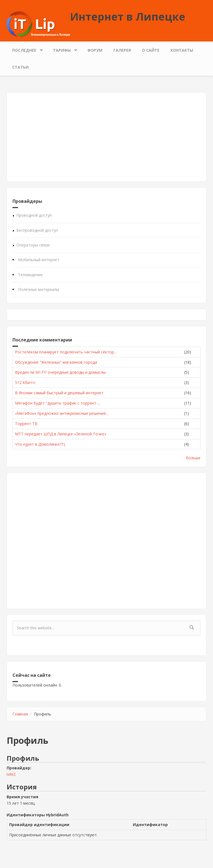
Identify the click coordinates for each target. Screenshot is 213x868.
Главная (20, 714)
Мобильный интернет (39, 260)
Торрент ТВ (26, 424)
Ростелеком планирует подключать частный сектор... (66, 352)
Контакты (182, 50)
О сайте (151, 50)
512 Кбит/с (25, 382)
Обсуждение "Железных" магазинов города (56, 362)
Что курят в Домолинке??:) (40, 444)
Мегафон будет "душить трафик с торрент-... (58, 403)
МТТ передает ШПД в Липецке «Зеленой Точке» (61, 434)
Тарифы (63, 49)
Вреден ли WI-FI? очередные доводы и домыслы (60, 372)
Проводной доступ (34, 215)
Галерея (122, 50)
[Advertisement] (106, 137)
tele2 (11, 774)
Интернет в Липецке (128, 16)
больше (193, 458)
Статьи (20, 67)
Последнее (26, 49)
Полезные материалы (39, 289)
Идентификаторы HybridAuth (38, 815)
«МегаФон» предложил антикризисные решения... (62, 413)
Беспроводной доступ (37, 230)
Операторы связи (33, 245)
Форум (95, 50)
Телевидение (30, 275)
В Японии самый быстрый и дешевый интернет (59, 393)
